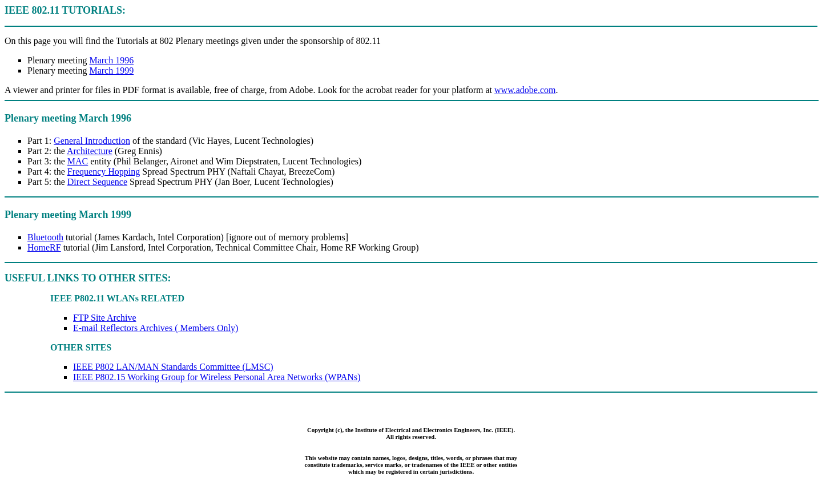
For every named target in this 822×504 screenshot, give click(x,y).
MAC (78, 161)
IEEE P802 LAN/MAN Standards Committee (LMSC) (173, 367)
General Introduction (92, 141)
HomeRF (44, 247)
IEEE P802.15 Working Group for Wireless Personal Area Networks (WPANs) (217, 377)
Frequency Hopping (104, 172)
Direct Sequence (97, 182)
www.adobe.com (525, 90)
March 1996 (111, 60)
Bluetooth (45, 237)
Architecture (90, 151)
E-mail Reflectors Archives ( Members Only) (156, 328)
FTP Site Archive (105, 318)
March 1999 (111, 70)
